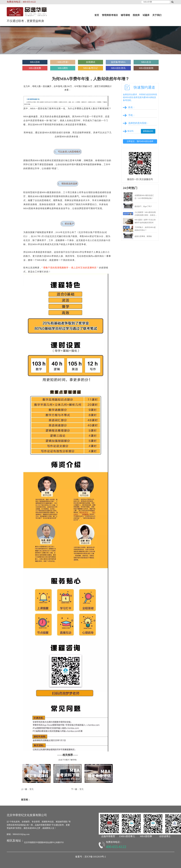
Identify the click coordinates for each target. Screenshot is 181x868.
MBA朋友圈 (35, 68)
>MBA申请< (63, 62)
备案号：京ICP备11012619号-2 (91, 857)
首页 (97, 15)
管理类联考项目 (110, 15)
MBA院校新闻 (146, 68)
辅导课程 (125, 15)
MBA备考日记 (90, 68)
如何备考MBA (118, 62)
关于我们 (157, 15)
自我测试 (91, 62)
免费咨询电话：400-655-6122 (21, 2)
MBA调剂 (63, 68)
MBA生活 (146, 62)
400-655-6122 (116, 847)
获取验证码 (148, 131)
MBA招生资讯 (118, 68)
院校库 (136, 15)
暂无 (32, 789)
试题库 (146, 15)
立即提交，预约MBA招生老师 (140, 141)
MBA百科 (35, 62)
